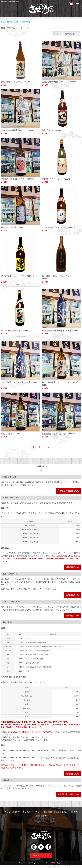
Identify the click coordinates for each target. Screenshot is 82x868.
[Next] (47, 447)
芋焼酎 (16, 22)
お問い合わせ (41, 816)
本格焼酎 (10, 22)
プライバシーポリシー (32, 812)
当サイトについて (12, 812)
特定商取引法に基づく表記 (56, 812)
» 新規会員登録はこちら (69, 491)
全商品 (3, 22)
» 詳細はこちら (72, 567)
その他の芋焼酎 (25, 22)
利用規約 (74, 812)
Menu (78, 2)
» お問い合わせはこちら (69, 794)
